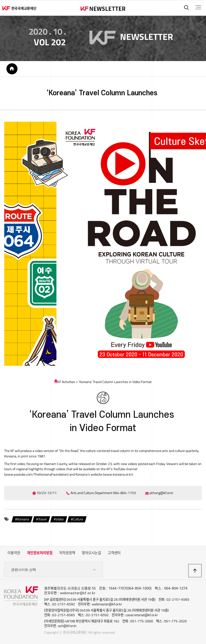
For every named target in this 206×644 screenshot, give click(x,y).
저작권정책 (67, 553)
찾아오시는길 (91, 553)
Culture (78, 519)
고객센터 (114, 553)
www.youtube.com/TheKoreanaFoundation (36, 474)
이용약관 (14, 553)
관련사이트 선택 (54, 570)
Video (60, 519)
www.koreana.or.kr (118, 474)
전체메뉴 (198, 7)
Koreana (23, 519)
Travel (42, 519)
